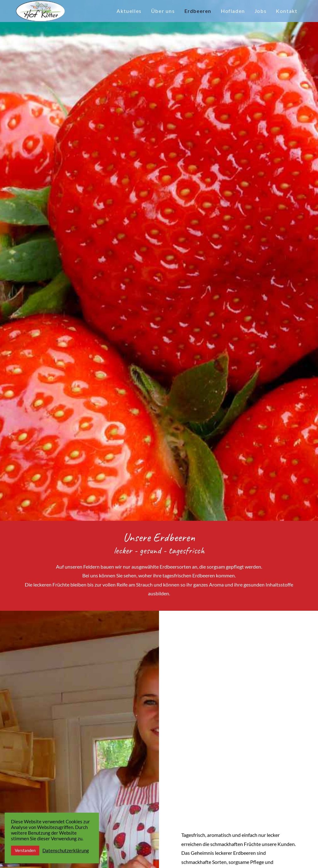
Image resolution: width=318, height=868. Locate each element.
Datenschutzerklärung (66, 851)
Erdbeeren (198, 11)
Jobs (260, 11)
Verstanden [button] (25, 850)
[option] (159, 260)
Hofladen (233, 11)
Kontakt (287, 11)
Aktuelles (129, 11)
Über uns (163, 11)
